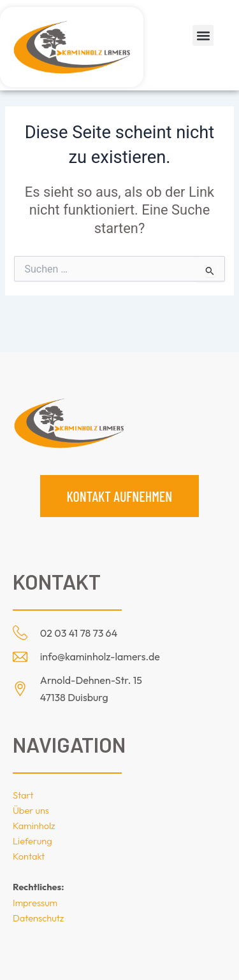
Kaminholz (34, 826)
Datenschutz (38, 918)
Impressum (35, 903)
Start (23, 795)
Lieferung (33, 841)
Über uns (31, 810)
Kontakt (29, 856)
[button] (203, 35)
